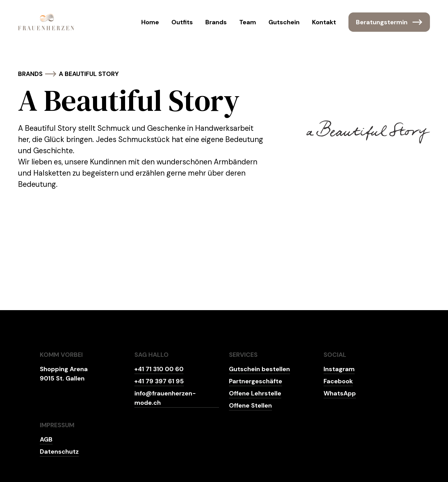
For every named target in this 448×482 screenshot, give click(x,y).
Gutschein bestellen (259, 369)
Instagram (339, 369)
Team (248, 22)
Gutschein (284, 22)
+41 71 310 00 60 (159, 369)
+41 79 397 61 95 (159, 381)
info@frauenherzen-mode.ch (165, 398)
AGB (46, 439)
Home (150, 22)
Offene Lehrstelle (255, 393)
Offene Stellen (250, 405)
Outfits (182, 22)
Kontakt (324, 22)
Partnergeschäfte (256, 381)
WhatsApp (340, 393)
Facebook (338, 381)
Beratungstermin (389, 22)
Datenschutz (59, 451)
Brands (216, 22)
